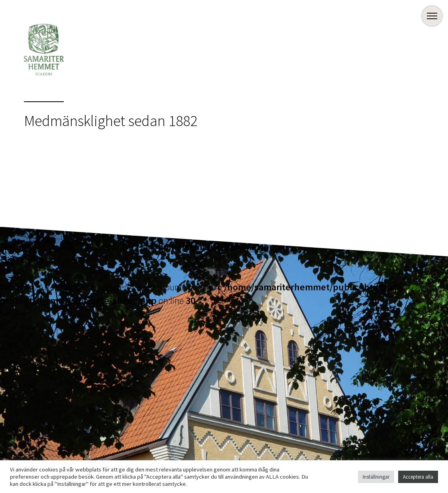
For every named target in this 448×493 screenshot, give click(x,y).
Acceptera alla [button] (418, 477)
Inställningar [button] (376, 477)
